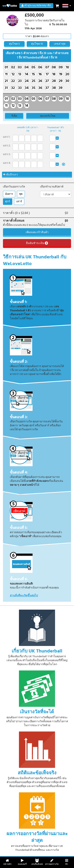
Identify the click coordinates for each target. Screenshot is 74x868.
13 (20, 74)
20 (67, 74)
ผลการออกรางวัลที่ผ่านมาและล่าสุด (37, 837)
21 (6, 81)
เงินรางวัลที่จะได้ (37, 712)
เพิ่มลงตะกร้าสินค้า (37, 232)
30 (67, 81)
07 (47, 67)
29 (61, 81)
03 (20, 67)
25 (34, 81)
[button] (67, 6)
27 (47, 81)
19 (61, 74)
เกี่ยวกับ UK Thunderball (37, 651)
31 (6, 88)
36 (40, 88)
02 (13, 67)
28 (54, 81)
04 (27, 67)
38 (54, 88)
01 (6, 67)
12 (13, 74)
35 (34, 88)
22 (13, 81)
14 (27, 74)
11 (6, 74)
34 (27, 88)
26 (40, 81)
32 (13, 88)
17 (47, 74)
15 (33, 74)
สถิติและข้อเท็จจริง (37, 773)
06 (40, 67)
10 (67, 67)
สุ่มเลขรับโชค (48, 116)
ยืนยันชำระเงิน (37, 243)
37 (47, 88)
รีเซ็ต (14, 116)
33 (20, 88)
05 (33, 67)
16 (40, 74)
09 (61, 67)
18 (54, 74)
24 (27, 81)
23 (20, 81)
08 (54, 67)
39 (61, 88)
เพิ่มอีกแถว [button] (10, 175)
